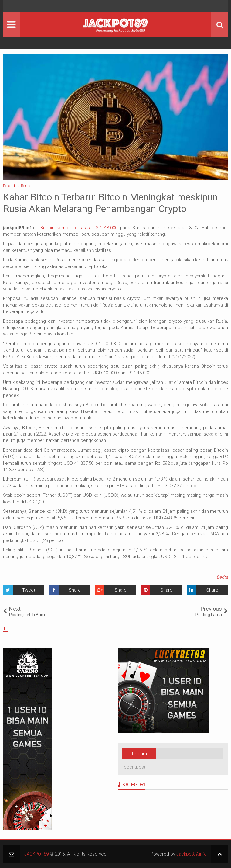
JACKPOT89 (36, 854)
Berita (222, 577)
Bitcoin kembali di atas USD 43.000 (79, 228)
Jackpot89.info (192, 854)
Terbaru (139, 754)
